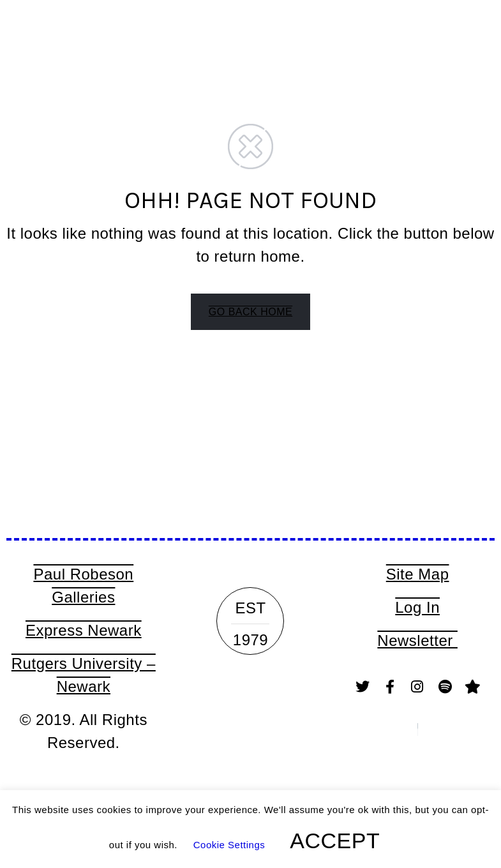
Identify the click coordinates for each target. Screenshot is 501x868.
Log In (417, 607)
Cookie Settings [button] (229, 845)
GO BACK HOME (250, 312)
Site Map (418, 574)
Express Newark (84, 630)
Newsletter (417, 640)
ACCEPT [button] (335, 841)
